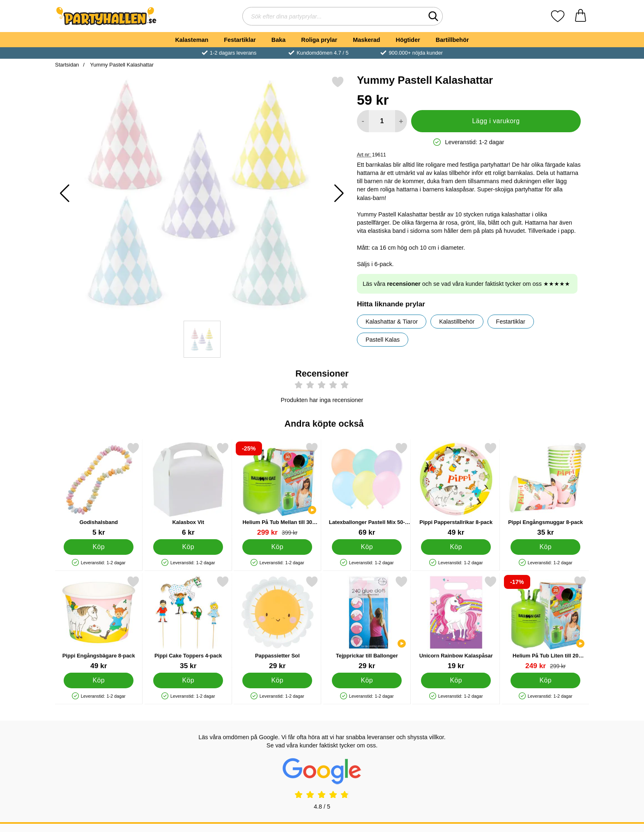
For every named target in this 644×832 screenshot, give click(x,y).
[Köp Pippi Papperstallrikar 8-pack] (456, 547)
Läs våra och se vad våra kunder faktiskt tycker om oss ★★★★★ (466, 284)
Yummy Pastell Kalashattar (121, 65)
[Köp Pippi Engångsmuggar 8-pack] (545, 547)
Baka (278, 40)
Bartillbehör (452, 40)
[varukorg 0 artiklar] (581, 16)
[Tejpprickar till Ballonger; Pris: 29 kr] (367, 623)
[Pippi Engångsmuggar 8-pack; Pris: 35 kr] (546, 489)
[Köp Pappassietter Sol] (277, 680)
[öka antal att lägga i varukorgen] (401, 121)
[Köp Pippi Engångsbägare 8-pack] (99, 680)
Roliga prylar (319, 40)
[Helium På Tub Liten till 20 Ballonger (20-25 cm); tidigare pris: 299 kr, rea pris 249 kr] (546, 623)
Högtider (408, 40)
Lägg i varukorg (496, 121)
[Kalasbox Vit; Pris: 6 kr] (188, 489)
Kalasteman (192, 40)
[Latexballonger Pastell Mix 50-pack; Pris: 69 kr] (367, 489)
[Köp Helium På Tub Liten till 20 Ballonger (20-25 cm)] (545, 680)
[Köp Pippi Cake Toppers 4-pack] (188, 680)
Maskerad (366, 40)
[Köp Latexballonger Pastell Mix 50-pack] (367, 547)
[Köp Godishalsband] (99, 547)
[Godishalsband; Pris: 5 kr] (99, 489)
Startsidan (67, 65)
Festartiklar (240, 40)
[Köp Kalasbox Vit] (188, 547)
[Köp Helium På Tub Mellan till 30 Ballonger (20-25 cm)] (277, 547)
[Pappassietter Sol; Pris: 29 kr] (277, 623)
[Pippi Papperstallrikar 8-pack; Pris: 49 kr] (456, 489)
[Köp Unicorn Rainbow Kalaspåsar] (456, 680)
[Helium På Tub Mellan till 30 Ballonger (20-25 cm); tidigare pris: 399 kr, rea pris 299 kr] (277, 489)
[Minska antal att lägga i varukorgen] (363, 121)
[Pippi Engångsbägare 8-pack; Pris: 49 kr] (99, 623)
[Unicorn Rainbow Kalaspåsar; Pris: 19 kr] (456, 623)
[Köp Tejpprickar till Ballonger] (367, 680)
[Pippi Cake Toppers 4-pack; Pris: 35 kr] (188, 623)
